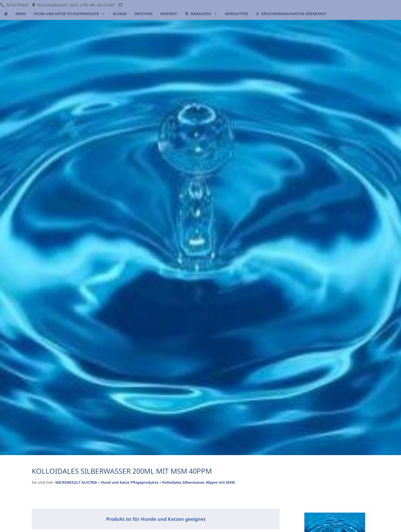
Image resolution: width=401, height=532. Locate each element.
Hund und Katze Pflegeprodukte (130, 482)
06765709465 (14, 5)
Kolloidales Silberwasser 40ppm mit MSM (198, 482)
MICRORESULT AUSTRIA (76, 482)
